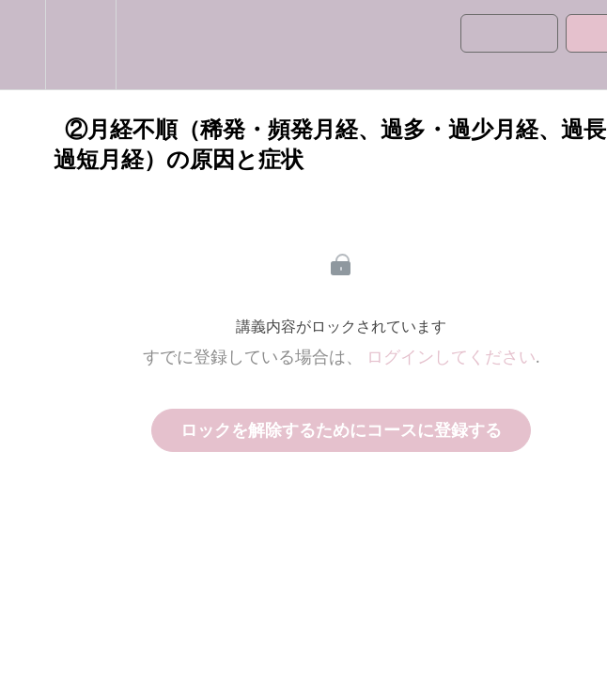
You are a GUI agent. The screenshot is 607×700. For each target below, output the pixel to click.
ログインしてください (451, 357)
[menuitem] (80, 45)
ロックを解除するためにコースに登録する (341, 430)
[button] (23, 45)
